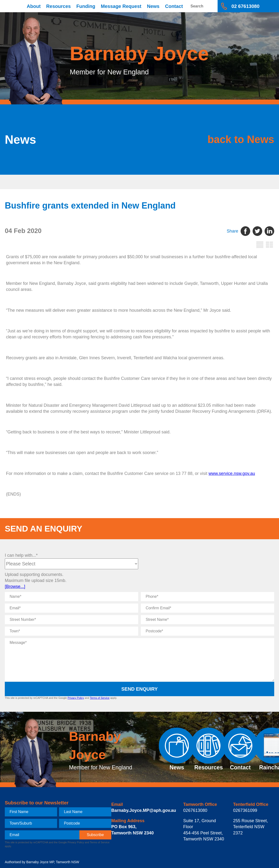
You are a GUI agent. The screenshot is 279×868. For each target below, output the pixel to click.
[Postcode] (208, 631)
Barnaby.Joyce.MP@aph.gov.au (144, 810)
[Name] (71, 597)
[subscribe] (95, 835)
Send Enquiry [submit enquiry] (140, 689)
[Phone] (208, 597)
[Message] (139, 660)
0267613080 (195, 810)
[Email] (71, 608)
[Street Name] (208, 620)
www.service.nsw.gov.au (232, 473)
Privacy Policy (76, 698)
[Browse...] (15, 587)
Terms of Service (100, 698)
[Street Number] (71, 620)
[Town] (71, 631)
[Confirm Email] (208, 608)
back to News (239, 139)
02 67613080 (246, 6)
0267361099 (245, 810)
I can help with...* (21, 555)
